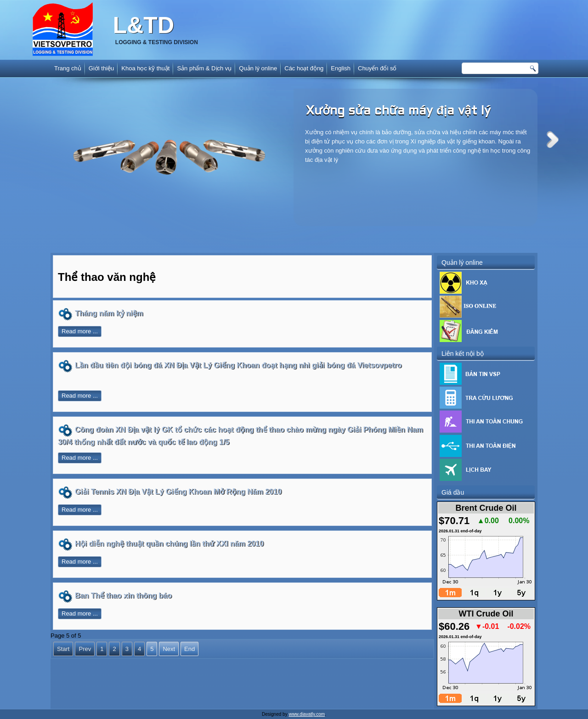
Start (63, 649)
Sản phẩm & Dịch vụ (204, 68)
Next (553, 140)
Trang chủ (68, 68)
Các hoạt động (304, 68)
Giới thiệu (101, 68)
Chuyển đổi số (377, 68)
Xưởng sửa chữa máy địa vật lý (398, 111)
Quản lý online (258, 68)
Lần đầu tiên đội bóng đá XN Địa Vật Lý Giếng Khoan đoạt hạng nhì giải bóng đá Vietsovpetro (238, 365)
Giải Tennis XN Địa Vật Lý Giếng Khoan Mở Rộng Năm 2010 (178, 492)
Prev (85, 649)
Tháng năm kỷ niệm (109, 313)
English (341, 68)
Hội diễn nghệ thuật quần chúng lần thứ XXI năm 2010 (169, 544)
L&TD (144, 25)
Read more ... (80, 331)
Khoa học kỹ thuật (145, 68)
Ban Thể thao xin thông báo (123, 596)
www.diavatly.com (307, 714)
